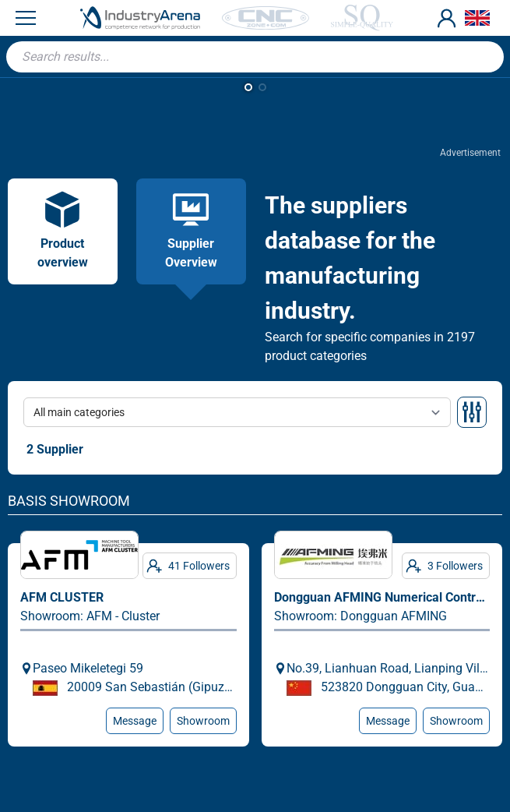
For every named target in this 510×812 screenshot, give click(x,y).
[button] (248, 87)
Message (135, 721)
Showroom (203, 721)
